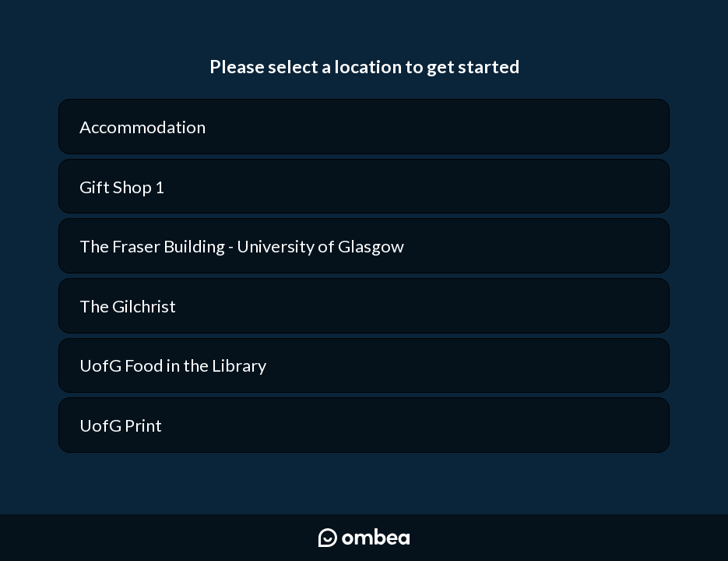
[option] (364, 127)
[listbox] (364, 276)
